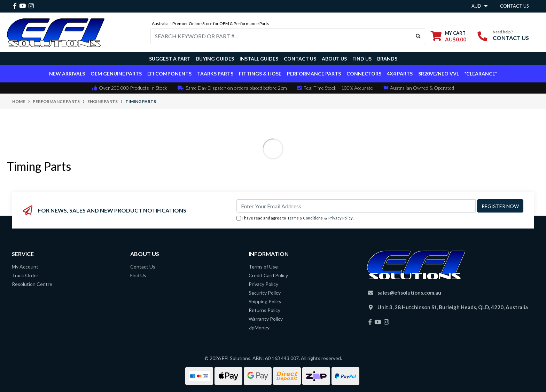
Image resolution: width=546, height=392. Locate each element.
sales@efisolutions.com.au (409, 293)
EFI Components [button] (169, 74)
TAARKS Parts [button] (215, 74)
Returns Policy (264, 310)
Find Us (362, 59)
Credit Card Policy (268, 275)
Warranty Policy (266, 319)
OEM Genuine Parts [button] (116, 74)
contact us (514, 6)
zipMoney (259, 327)
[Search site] (418, 36)
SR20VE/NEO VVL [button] (439, 74)
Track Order (25, 275)
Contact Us (300, 59)
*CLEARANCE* (481, 74)
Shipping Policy (265, 301)
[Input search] (281, 36)
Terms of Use (263, 267)
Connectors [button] (364, 74)
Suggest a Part (170, 59)
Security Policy (265, 293)
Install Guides (259, 59)
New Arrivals (67, 74)
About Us (334, 59)
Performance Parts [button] (314, 74)
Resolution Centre (32, 284)
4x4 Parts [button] (400, 74)
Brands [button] (387, 59)
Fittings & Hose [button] (260, 74)
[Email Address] (356, 206)
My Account (25, 267)
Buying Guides (215, 59)
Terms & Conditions (305, 218)
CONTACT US (511, 38)
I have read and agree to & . (295, 218)
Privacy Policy (341, 218)
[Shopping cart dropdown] (448, 36)
